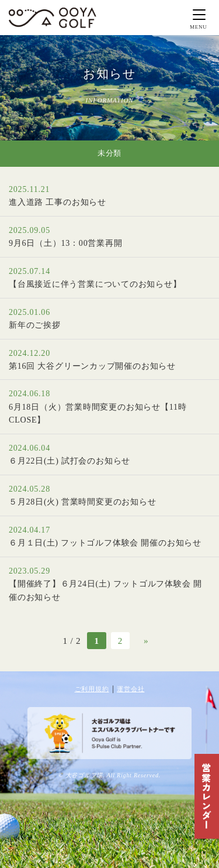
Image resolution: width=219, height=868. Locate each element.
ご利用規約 (92, 689)
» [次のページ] (146, 641)
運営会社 (131, 689)
